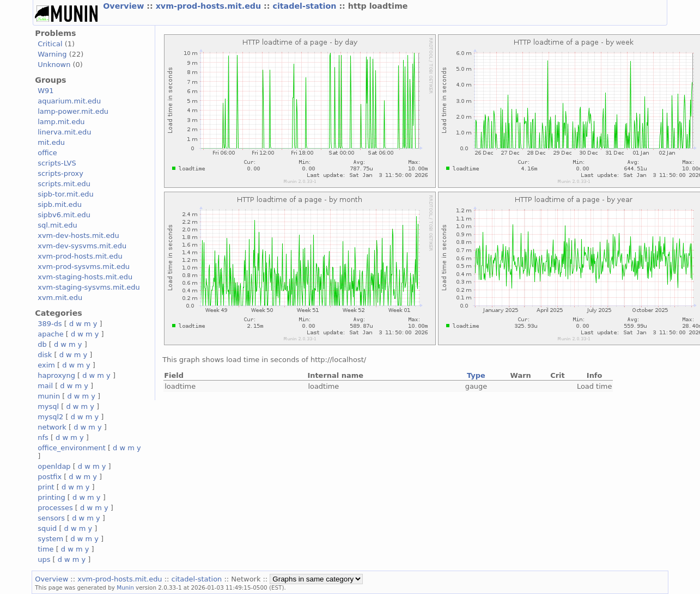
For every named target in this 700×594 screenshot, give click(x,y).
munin (49, 396)
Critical (50, 44)
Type (476, 375)
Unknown (54, 65)
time (45, 549)
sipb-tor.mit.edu (66, 194)
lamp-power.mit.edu (73, 111)
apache (50, 334)
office (47, 153)
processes (55, 508)
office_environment (72, 448)
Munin (125, 587)
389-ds (50, 324)
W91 (45, 91)
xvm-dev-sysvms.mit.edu (82, 246)
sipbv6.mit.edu (64, 215)
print (46, 487)
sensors (51, 518)
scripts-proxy (60, 173)
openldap (54, 466)
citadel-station (306, 6)
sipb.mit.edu (60, 204)
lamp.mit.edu (61, 122)
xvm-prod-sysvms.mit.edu (84, 267)
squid (47, 528)
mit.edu (51, 142)
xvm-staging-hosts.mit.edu (85, 277)
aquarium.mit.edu (69, 101)
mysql (48, 406)
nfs (43, 437)
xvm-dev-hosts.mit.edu (78, 235)
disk (45, 355)
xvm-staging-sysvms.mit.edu (89, 287)
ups (44, 559)
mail (45, 386)
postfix (50, 477)
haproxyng (56, 375)
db (42, 344)
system (50, 539)
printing (51, 497)
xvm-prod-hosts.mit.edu (210, 6)
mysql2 (50, 417)
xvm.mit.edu (60, 298)
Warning (52, 54)
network (52, 427)
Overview (125, 6)
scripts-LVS (57, 163)
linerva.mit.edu (64, 132)
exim (46, 365)
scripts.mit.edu (64, 184)
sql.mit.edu (57, 225)
